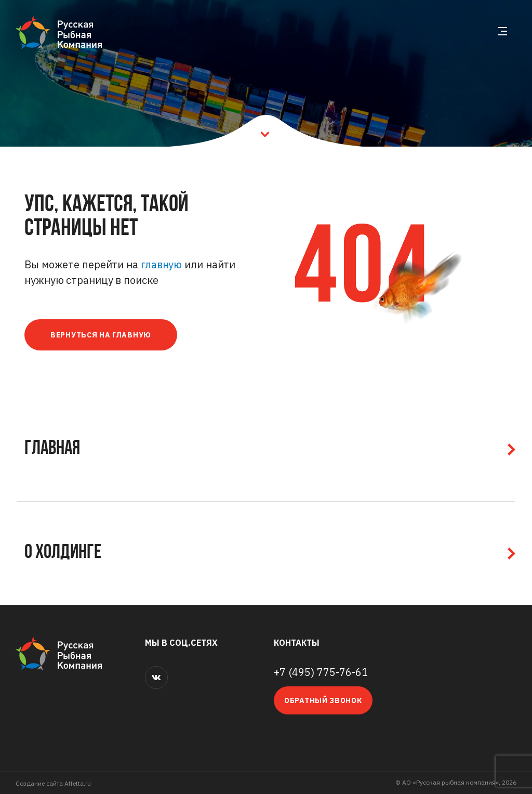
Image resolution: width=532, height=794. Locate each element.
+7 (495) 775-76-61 (321, 672)
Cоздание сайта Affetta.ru (53, 783)
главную (161, 264)
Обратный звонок (323, 700)
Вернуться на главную (101, 335)
